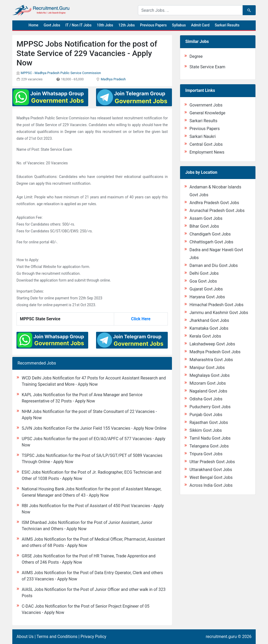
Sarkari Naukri (203, 136)
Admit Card (200, 25)
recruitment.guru (221, 637)
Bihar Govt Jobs (204, 226)
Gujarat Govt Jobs (206, 289)
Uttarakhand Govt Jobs (211, 470)
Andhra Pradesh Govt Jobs (214, 203)
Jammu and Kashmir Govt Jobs (219, 313)
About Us (25, 637)
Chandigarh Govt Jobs (210, 234)
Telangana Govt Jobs (209, 446)
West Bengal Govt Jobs (211, 477)
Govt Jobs (52, 25)
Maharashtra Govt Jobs (211, 360)
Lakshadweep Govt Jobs (212, 344)
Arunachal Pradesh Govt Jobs (217, 211)
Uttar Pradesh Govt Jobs (212, 462)
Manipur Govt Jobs (207, 368)
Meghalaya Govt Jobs (210, 375)
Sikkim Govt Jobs (206, 430)
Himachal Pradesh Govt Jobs (216, 305)
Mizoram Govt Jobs (208, 383)
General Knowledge (207, 113)
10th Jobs (105, 25)
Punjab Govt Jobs (206, 415)
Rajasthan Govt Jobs (209, 422)
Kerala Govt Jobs (205, 336)
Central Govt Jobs (206, 144)
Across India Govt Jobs (211, 485)
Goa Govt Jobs (203, 281)
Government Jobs (206, 105)
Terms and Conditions (57, 637)
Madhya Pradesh (113, 79)
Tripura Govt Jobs (206, 454)
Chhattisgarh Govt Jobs (211, 242)
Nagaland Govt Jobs (208, 391)
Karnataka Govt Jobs (209, 328)
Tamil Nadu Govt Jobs (210, 438)
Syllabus (179, 25)
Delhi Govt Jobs (204, 273)
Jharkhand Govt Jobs (209, 320)
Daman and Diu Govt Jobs (214, 265)
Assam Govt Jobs (206, 218)
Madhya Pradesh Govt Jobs (215, 352)
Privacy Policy (94, 637)
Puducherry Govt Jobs (210, 407)
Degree (196, 56)
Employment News (207, 152)
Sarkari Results (227, 25)
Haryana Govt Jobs (207, 297)
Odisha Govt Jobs (206, 399)
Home (33, 25)
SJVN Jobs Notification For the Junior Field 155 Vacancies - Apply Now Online (94, 428)
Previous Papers (153, 25)
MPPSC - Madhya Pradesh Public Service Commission (61, 73)
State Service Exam (207, 67)
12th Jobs (127, 25)
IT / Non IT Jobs (79, 25)
